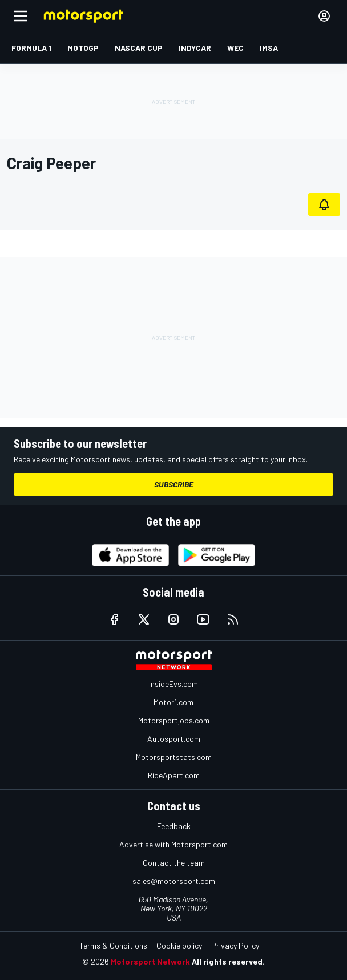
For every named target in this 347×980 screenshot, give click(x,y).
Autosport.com (174, 739)
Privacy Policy (235, 945)
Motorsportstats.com (174, 757)
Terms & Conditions (113, 945)
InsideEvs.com (173, 684)
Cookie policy (179, 945)
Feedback (174, 826)
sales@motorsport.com (174, 881)
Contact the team (174, 863)
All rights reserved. (228, 961)
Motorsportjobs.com (174, 720)
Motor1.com (173, 702)
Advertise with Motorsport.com (173, 844)
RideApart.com (174, 775)
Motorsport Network (150, 961)
